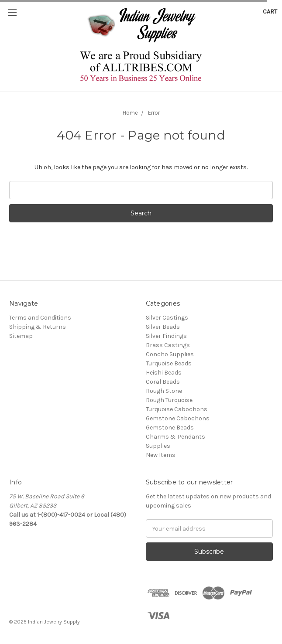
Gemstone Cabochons (178, 418)
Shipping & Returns (38, 327)
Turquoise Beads (169, 363)
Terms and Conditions (40, 318)
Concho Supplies (170, 354)
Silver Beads (163, 327)
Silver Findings (166, 336)
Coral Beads (163, 382)
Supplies (158, 446)
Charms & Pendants (175, 437)
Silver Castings (167, 318)
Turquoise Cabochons (177, 409)
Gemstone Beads (170, 428)
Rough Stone (164, 391)
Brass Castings (168, 345)
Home (130, 113)
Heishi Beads (164, 373)
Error (154, 113)
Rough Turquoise (169, 400)
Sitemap (21, 336)
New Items (161, 455)
